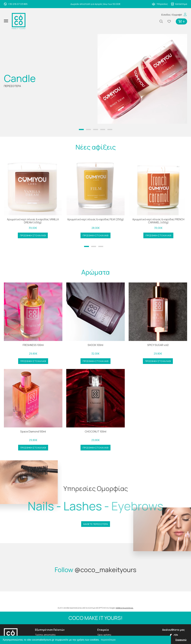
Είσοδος (166, 15)
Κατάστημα (179, 4)
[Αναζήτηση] (162, 21)
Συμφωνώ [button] (181, 640)
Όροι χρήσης (104, 635)
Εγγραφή (177, 15)
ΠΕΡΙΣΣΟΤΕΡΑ (12, 86)
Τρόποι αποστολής (45, 635)
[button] (81, 129)
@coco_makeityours (105, 570)
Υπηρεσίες (160, 4)
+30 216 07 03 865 (16, 4)
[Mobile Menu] (7, 21)
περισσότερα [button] (108, 640)
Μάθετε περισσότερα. (125, 608)
